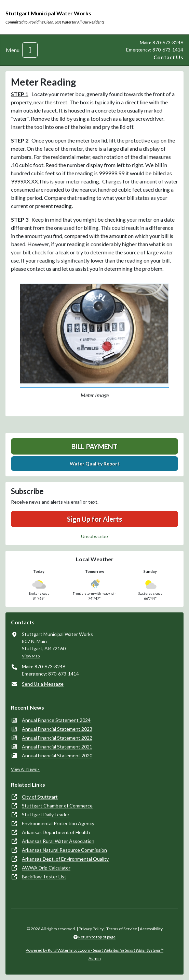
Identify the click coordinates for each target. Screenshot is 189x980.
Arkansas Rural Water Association (58, 841)
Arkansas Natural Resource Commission (64, 850)
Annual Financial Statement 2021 (57, 747)
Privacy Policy (91, 929)
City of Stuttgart (40, 797)
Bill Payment (94, 446)
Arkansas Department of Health (56, 832)
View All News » (25, 769)
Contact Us (168, 57)
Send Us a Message (43, 684)
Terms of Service (122, 929)
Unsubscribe (94, 536)
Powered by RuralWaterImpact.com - (94, 950)
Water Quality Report (95, 464)
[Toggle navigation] (30, 50)
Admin (95, 958)
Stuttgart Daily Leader (46, 814)
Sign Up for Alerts (94, 519)
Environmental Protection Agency (58, 823)
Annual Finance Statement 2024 (56, 720)
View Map (31, 656)
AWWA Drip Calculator (46, 868)
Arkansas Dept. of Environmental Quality (65, 859)
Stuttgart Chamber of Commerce (57, 806)
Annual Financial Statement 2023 (57, 729)
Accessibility (151, 929)
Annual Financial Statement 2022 (57, 738)
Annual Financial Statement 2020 (57, 755)
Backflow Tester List (44, 877)
